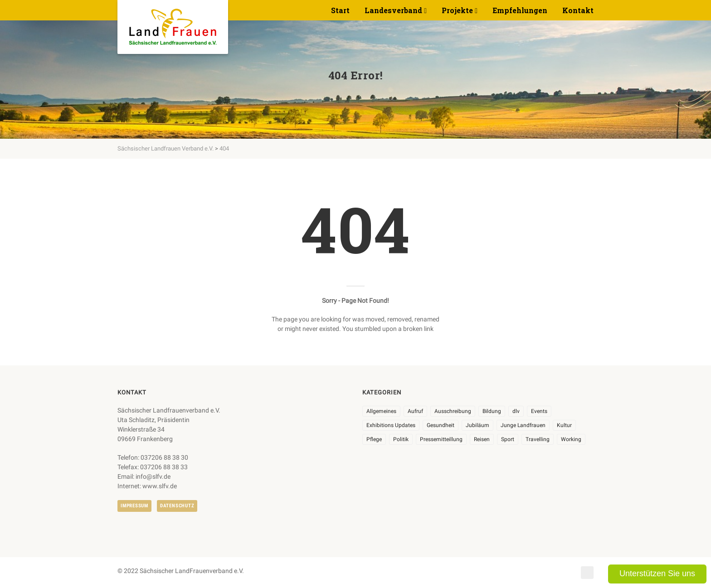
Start (340, 10)
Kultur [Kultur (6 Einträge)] (564, 425)
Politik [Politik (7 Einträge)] (401, 439)
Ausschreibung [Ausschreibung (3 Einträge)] (453, 411)
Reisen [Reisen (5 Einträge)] (482, 439)
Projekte (457, 10)
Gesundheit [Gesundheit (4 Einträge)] (441, 425)
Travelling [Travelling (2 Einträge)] (538, 439)
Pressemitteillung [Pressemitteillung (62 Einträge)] (441, 439)
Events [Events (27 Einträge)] (539, 411)
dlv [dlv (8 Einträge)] (516, 411)
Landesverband (393, 10)
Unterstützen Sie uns (657, 573)
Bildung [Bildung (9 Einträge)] (492, 411)
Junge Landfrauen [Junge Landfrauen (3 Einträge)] (523, 425)
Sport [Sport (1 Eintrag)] (508, 439)
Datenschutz (177, 506)
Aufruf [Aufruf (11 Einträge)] (415, 411)
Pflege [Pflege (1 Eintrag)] (374, 439)
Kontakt (578, 10)
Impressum (134, 506)
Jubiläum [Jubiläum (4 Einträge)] (477, 425)
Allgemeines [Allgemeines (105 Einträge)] (381, 411)
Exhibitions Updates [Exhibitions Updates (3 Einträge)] (391, 425)
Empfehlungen (520, 10)
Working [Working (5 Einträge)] (571, 439)
